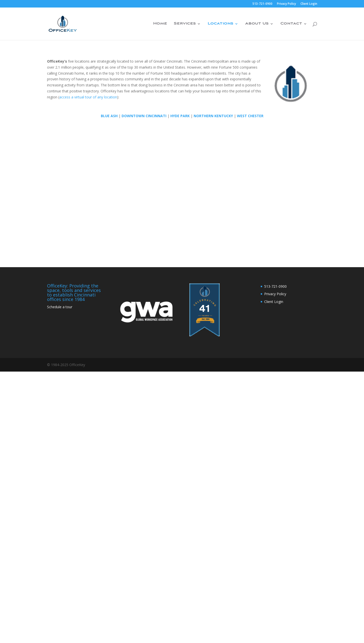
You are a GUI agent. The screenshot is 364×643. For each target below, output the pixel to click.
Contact (291, 24)
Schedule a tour (60, 307)
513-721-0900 (262, 4)
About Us (257, 24)
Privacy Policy (286, 4)
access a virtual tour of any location (88, 97)
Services (185, 24)
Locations (221, 24)
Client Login (309, 4)
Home (160, 24)
